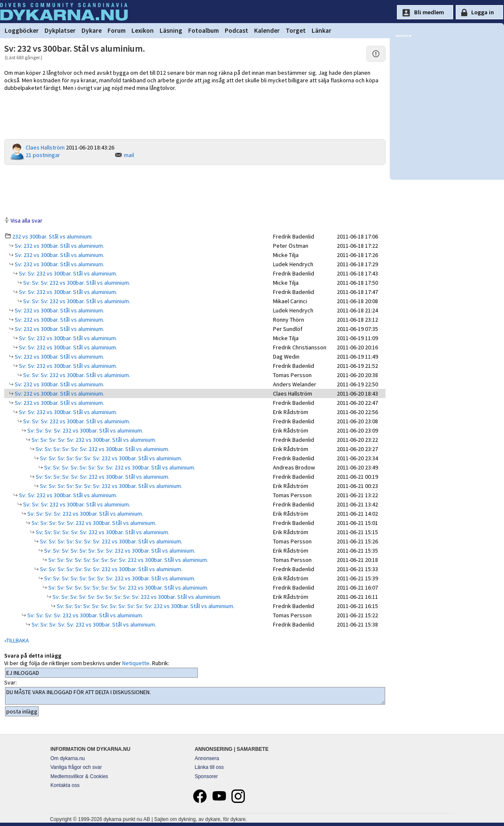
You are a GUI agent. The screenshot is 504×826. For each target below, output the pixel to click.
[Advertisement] (195, 190)
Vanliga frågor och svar (76, 767)
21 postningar (43, 155)
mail (129, 155)
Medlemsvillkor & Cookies (79, 776)
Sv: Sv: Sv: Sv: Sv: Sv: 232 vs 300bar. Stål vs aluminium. (102, 449)
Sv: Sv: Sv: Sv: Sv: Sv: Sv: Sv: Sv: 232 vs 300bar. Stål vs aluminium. (128, 560)
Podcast (236, 30)
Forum (117, 30)
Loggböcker (22, 30)
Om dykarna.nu (68, 758)
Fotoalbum (203, 30)
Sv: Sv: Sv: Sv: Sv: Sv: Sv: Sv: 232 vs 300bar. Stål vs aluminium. (119, 467)
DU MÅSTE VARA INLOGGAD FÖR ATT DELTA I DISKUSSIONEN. (195, 696)
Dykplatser (60, 30)
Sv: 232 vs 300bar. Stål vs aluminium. (59, 246)
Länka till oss (209, 767)
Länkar (322, 30)
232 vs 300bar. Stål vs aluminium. (52, 236)
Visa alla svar (26, 220)
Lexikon (143, 30)
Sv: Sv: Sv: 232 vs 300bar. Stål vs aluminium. (76, 283)
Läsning (171, 30)
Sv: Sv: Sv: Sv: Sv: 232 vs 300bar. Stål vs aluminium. (93, 440)
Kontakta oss (65, 785)
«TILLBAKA (17, 640)
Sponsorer (206, 776)
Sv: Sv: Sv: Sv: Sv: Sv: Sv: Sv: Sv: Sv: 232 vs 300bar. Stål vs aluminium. (136, 597)
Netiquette (136, 663)
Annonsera (207, 758)
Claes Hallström (45, 147)
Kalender (267, 30)
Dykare (92, 30)
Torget (296, 30)
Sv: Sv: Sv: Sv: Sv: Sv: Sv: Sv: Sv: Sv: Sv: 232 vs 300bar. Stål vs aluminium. (145, 606)
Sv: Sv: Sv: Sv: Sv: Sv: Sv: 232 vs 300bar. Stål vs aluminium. (110, 458)
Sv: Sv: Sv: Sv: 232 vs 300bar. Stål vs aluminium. (85, 430)
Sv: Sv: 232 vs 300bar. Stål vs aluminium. (67, 273)
